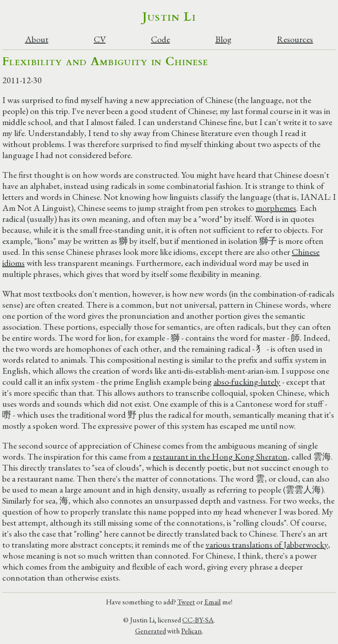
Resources (295, 39)
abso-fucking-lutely (247, 382)
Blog (223, 39)
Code (160, 39)
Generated (151, 631)
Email (213, 602)
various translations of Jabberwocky (267, 545)
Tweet (186, 602)
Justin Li (169, 17)
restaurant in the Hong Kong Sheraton (220, 456)
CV (100, 39)
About (37, 39)
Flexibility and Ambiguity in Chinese (105, 61)
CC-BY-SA (198, 620)
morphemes (276, 208)
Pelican (192, 631)
